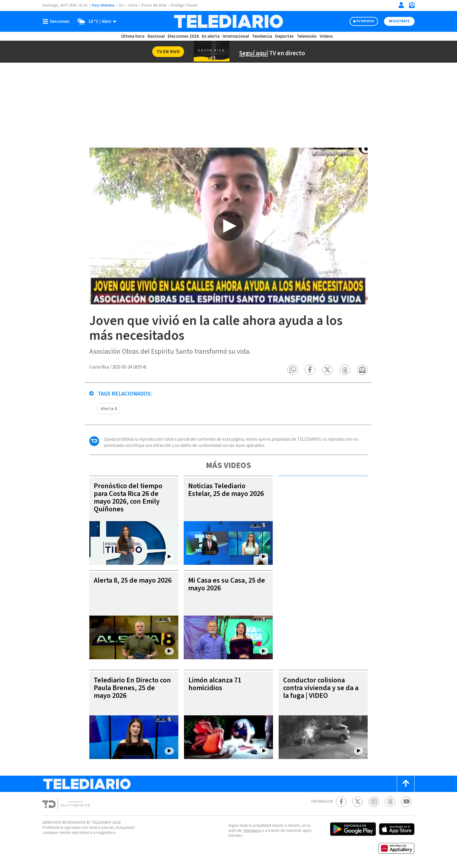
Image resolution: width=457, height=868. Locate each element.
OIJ (121, 5)
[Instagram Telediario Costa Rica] (374, 802)
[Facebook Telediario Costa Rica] (341, 802)
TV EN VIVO (365, 21)
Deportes (284, 36)
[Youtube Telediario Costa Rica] (406, 802)
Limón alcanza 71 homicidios (215, 684)
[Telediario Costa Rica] (228, 21)
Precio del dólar (154, 5)
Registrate (399, 21)
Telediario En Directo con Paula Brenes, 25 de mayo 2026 (132, 688)
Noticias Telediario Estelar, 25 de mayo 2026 (226, 490)
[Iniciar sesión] (401, 5)
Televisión (307, 36)
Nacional (156, 36)
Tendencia (262, 36)
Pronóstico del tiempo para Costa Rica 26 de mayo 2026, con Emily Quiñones (128, 498)
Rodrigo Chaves (184, 5)
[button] (292, 370)
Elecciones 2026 (183, 36)
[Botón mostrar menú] (57, 21)
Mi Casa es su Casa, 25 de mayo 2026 (227, 584)
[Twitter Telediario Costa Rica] (357, 802)
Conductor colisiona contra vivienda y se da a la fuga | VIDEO (321, 688)
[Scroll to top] (406, 784)
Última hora (133, 36)
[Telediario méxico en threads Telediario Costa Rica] (390, 802)
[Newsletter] (412, 6)
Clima (133, 5)
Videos (326, 36)
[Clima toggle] (95, 21)
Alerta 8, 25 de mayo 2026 (133, 580)
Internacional (236, 36)
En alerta (211, 36)
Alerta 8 (109, 409)
